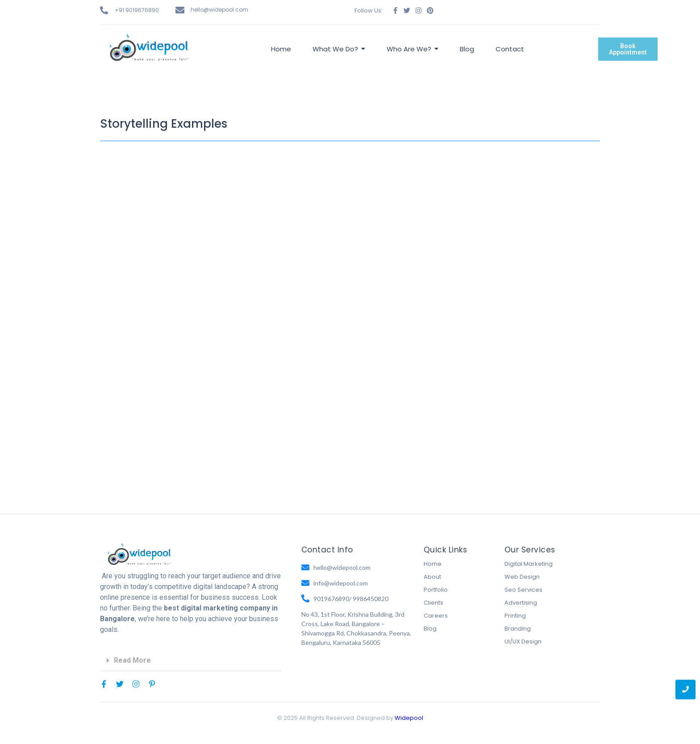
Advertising (521, 603)
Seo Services (523, 590)
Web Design (522, 577)
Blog (430, 629)
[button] (191, 661)
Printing (515, 616)
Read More (132, 660)
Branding (518, 629)
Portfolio (436, 590)
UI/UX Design (523, 642)
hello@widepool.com (219, 10)
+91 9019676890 (137, 10)
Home (433, 564)
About (432, 577)
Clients (433, 603)
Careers (436, 616)
